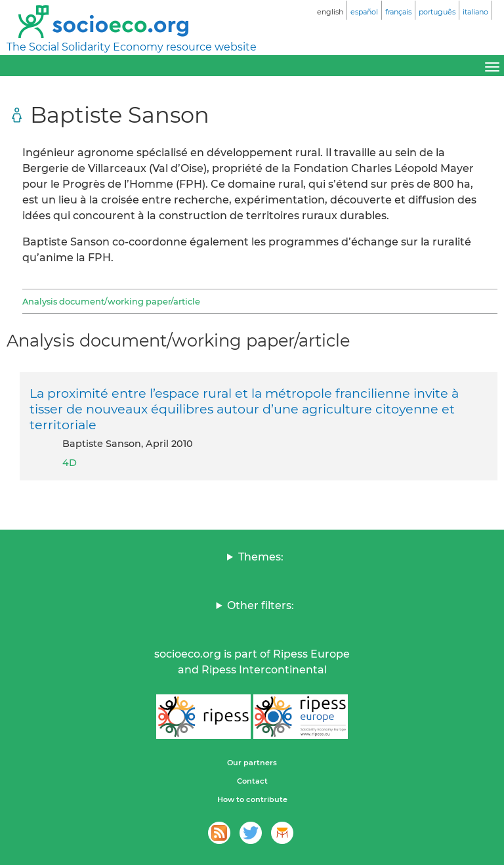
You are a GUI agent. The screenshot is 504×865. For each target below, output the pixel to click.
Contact (252, 781)
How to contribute (252, 799)
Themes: (261, 557)
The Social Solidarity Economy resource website (132, 47)
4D (70, 463)
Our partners (252, 763)
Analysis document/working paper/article (111, 301)
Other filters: (261, 605)
